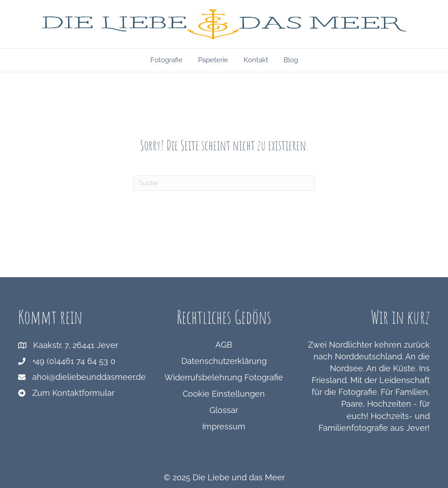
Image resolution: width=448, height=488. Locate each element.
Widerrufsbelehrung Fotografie (224, 377)
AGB (224, 345)
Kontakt (256, 60)
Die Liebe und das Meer (239, 477)
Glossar (224, 410)
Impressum (224, 426)
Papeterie (213, 60)
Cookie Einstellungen (224, 394)
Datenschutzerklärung (224, 361)
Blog (291, 60)
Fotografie (167, 60)
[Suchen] (224, 183)
